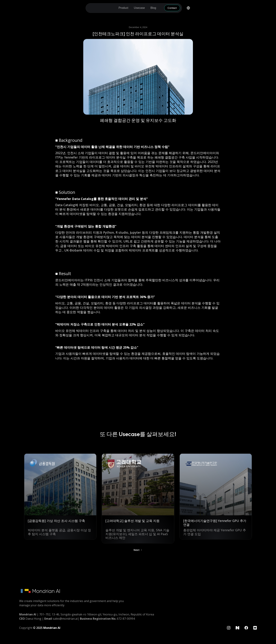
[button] (123, 8)
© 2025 (47, 628)
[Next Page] (138, 552)
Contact (172, 8)
